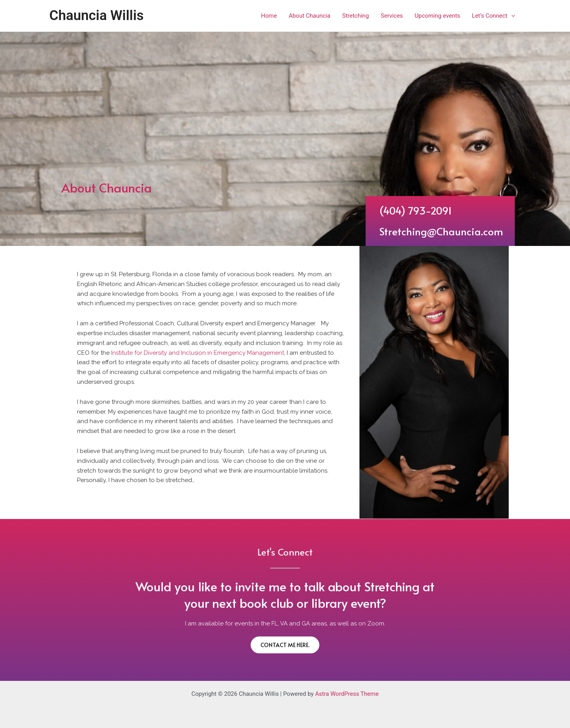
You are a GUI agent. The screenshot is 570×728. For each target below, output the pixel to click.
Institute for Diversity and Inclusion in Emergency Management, (198, 353)
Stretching (356, 16)
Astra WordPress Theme (347, 694)
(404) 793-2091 (425, 210)
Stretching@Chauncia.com (451, 231)
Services (392, 16)
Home (269, 16)
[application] (511, 16)
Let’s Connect (493, 16)
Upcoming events (438, 16)
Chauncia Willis (97, 16)
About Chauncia (310, 16)
